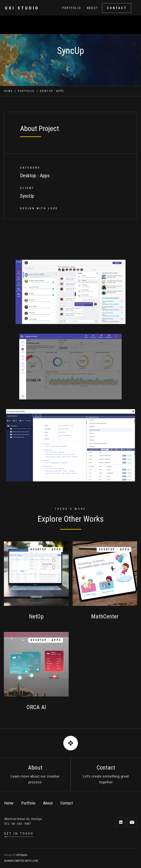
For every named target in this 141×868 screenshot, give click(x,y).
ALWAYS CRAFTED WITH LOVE (21, 861)
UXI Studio (22, 855)
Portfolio (26, 91)
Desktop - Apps (52, 91)
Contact (67, 803)
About (48, 803)
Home (8, 91)
